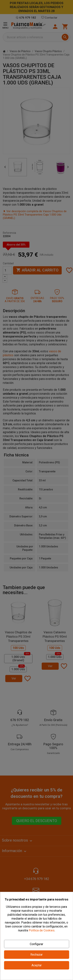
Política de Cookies (42, 930)
